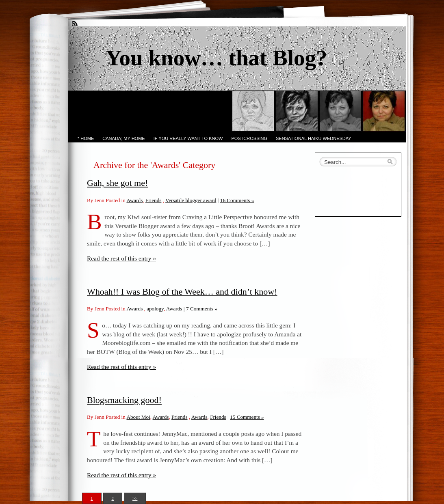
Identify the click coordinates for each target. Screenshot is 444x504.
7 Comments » (202, 309)
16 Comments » (237, 200)
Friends (154, 200)
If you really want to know (188, 138)
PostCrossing (249, 138)
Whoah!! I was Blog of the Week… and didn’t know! (182, 292)
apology (155, 309)
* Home (86, 138)
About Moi (138, 417)
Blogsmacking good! (124, 400)
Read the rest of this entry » (121, 258)
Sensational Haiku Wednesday (314, 138)
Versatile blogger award (191, 200)
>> (135, 498)
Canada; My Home (123, 138)
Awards (134, 200)
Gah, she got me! (117, 183)
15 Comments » (247, 417)
